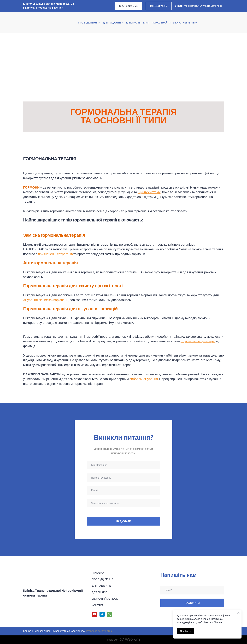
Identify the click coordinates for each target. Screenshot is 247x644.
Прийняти (186, 631)
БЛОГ (146, 23)
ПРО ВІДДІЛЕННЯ (89, 23)
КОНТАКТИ (98, 605)
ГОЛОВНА (98, 573)
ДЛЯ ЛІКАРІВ (133, 23)
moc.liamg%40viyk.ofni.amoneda (203, 6)
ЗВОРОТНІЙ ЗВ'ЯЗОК (185, 23)
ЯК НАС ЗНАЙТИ (161, 23)
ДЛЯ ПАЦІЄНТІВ (112, 23)
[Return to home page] (41, 22)
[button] (128, 6)
